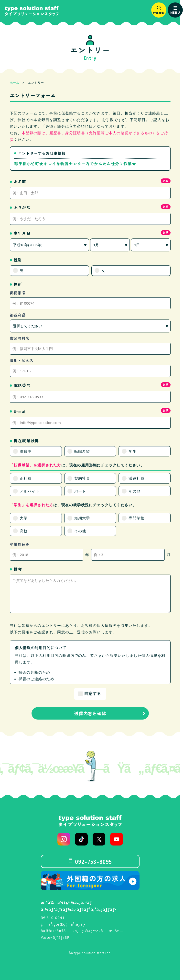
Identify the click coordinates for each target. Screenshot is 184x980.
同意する (93, 693)
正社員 (26, 478)
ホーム (15, 83)
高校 (24, 531)
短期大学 (82, 518)
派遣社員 (136, 478)
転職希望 (82, 451)
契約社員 (82, 478)
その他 (135, 491)
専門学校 (136, 518)
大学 (24, 518)
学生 (132, 451)
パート (80, 491)
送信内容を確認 (90, 713)
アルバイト (30, 491)
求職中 (26, 451)
